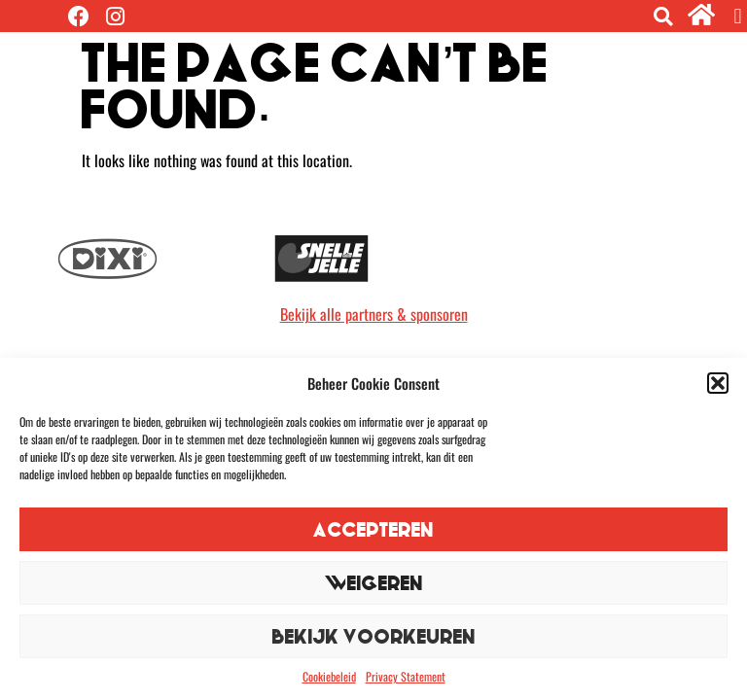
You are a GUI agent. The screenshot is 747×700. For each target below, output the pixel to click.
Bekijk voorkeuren (374, 636)
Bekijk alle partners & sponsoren (374, 314)
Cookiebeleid (329, 676)
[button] (718, 383)
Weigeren (374, 583)
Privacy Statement (406, 676)
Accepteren (373, 529)
